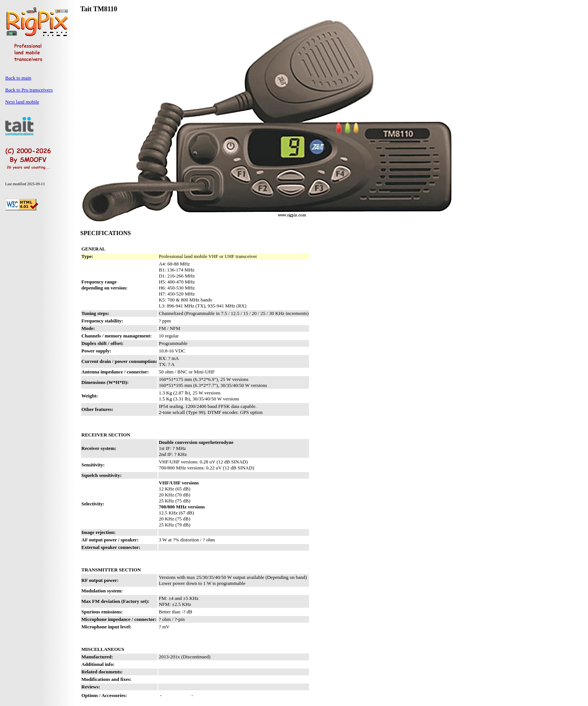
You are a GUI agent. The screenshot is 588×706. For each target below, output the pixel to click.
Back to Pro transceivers (29, 90)
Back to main (18, 78)
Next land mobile (22, 102)
